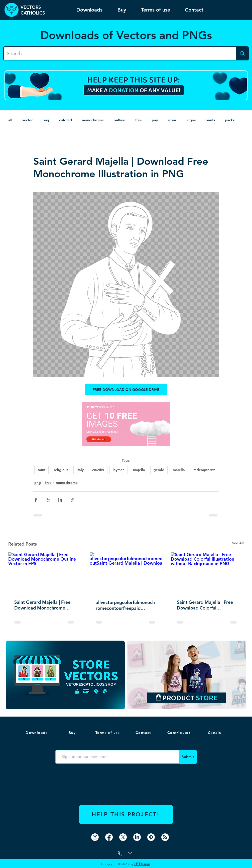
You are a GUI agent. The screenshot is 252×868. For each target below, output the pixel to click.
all (10, 120)
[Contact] (144, 733)
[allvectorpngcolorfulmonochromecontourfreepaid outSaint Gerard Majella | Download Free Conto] (126, 573)
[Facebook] (109, 837)
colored (66, 120)
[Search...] (116, 53)
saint (41, 470)
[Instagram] (95, 837)
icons (172, 120)
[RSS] (165, 837)
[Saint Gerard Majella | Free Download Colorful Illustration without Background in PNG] (207, 573)
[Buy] (73, 733)
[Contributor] (179, 733)
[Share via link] (73, 500)
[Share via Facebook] (36, 500)
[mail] (130, 853)
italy (80, 470)
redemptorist (204, 470)
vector (27, 120)
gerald (159, 470)
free (139, 120)
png (46, 120)
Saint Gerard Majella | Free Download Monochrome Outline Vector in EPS (42, 605)
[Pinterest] (151, 837)
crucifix (98, 470)
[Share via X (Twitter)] (48, 500)
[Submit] (188, 757)
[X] (123, 837)
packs (230, 120)
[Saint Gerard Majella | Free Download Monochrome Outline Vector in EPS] (45, 573)
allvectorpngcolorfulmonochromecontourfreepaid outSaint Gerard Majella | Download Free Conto (125, 605)
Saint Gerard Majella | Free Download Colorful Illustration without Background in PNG (205, 605)
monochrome (93, 120)
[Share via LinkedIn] (60, 500)
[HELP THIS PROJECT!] (126, 814)
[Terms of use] (108, 733)
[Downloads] (37, 733)
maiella (179, 470)
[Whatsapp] (120, 853)
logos (191, 120)
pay (155, 120)
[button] (215, 733)
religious (61, 470)
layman (119, 470)
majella (139, 470)
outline (119, 120)
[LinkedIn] (137, 837)
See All (238, 543)
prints (210, 120)
